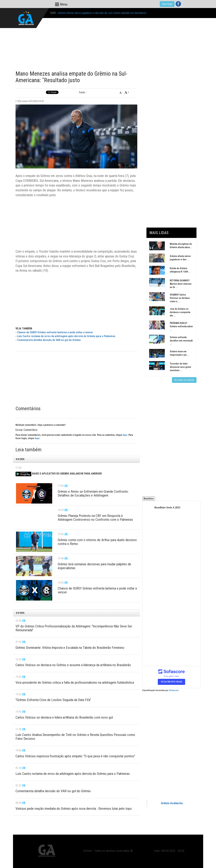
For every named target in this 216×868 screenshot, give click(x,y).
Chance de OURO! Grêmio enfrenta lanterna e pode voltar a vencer (55, 332)
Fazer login (167, 4)
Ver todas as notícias (184, 380)
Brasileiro (149, 499)
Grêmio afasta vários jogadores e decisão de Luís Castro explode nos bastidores (102, 13)
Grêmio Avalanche (172, 803)
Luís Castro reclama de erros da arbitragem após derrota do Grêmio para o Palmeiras (66, 336)
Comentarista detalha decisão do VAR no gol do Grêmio (49, 340)
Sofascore (174, 690)
